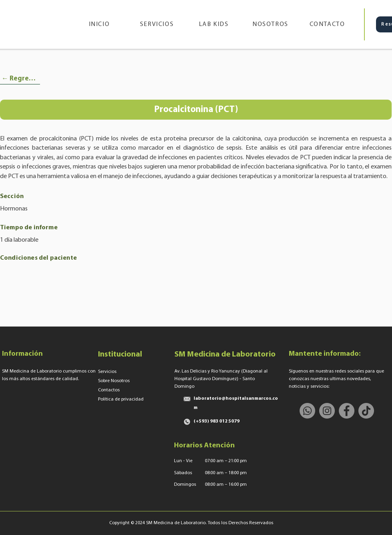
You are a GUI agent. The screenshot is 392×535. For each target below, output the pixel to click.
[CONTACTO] (328, 24)
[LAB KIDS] (214, 24)
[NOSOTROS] (271, 24)
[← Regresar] (20, 79)
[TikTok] (366, 411)
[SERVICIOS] (158, 24)
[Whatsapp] (307, 411)
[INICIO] (100, 24)
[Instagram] (327, 411)
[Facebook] (347, 411)
